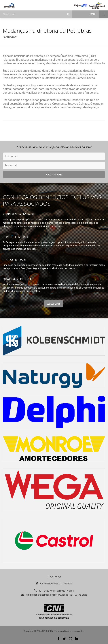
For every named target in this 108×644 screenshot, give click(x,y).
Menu (99, 14)
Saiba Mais (54, 304)
